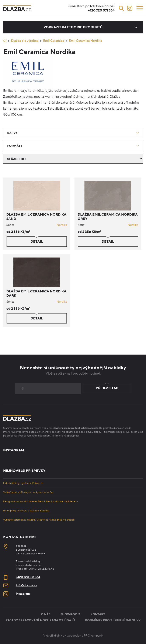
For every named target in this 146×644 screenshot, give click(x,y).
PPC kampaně (93, 636)
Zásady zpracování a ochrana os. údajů (40, 620)
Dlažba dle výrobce (25, 41)
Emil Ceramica (54, 41)
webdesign (74, 636)
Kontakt (98, 614)
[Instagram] (130, 8)
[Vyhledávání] (121, 8)
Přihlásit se (107, 388)
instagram (23, 594)
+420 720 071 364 (28, 577)
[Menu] (140, 8)
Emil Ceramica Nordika (85, 41)
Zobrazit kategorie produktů (73, 27)
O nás (46, 614)
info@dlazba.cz (26, 585)
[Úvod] (5, 41)
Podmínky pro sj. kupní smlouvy (113, 620)
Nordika (62, 225)
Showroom (70, 614)
